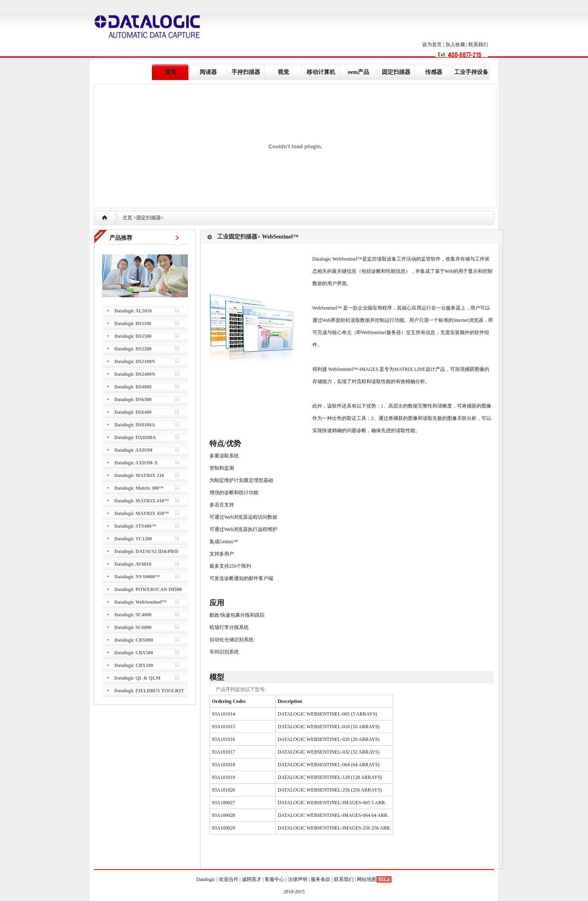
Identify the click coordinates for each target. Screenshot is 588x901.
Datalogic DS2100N (135, 361)
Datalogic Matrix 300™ (139, 488)
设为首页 (432, 45)
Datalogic (207, 879)
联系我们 (478, 45)
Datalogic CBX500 (134, 653)
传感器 (434, 72)
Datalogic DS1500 (133, 336)
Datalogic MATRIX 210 (139, 475)
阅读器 (208, 72)
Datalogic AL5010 (133, 311)
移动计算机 (321, 72)
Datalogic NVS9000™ (137, 577)
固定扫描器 (396, 72)
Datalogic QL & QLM (137, 678)
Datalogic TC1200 (133, 539)
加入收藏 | (457, 45)
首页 (171, 72)
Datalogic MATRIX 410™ (142, 501)
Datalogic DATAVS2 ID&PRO (146, 551)
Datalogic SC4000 (133, 615)
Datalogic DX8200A (135, 437)
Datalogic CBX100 (134, 665)
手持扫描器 (246, 72)
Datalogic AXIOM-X (136, 463)
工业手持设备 (471, 72)
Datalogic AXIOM (134, 450)
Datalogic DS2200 (133, 349)
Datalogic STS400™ (135, 526)
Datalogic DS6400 (133, 412)
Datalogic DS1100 (133, 323)
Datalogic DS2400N (135, 374)
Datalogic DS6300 (133, 399)
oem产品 (359, 72)
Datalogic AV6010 (133, 564)
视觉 (283, 72)
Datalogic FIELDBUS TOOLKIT (149, 691)
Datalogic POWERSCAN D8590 (148, 589)
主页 (127, 218)
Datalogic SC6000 (133, 627)
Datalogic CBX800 (134, 640)
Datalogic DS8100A (135, 425)
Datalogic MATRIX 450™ (142, 513)
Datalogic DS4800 (133, 387)
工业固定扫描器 (237, 237)
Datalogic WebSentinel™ (140, 602)
